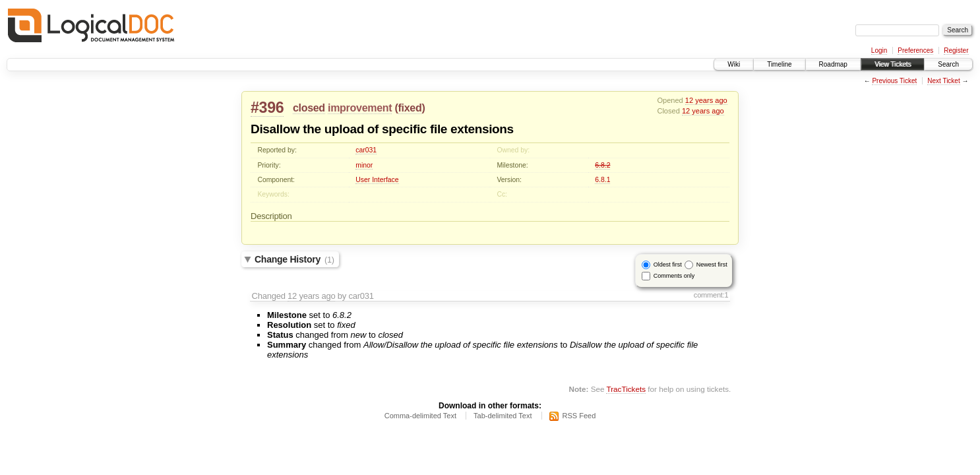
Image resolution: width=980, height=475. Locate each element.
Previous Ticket (894, 81)
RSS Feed (579, 416)
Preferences (915, 50)
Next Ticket (943, 81)
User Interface (377, 180)
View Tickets (893, 64)
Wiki (734, 64)
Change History (294, 259)
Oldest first (668, 265)
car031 (366, 150)
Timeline (779, 64)
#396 (267, 108)
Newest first (712, 265)
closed (309, 108)
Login (879, 50)
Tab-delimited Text (503, 416)
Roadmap (833, 64)
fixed (410, 108)
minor (364, 165)
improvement (360, 108)
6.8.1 (602, 180)
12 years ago (706, 100)
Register (956, 50)
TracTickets (626, 389)
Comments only (674, 276)
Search (948, 64)
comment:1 (711, 295)
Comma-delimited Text (420, 416)
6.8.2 (602, 165)
